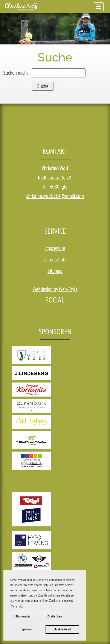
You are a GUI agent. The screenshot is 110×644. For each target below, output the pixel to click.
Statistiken (53, 616)
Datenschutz (55, 260)
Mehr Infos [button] (17, 606)
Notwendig (21, 616)
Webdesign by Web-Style (55, 289)
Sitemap (55, 271)
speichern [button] (27, 629)
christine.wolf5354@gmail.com (55, 196)
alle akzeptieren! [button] (62, 629)
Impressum (55, 248)
